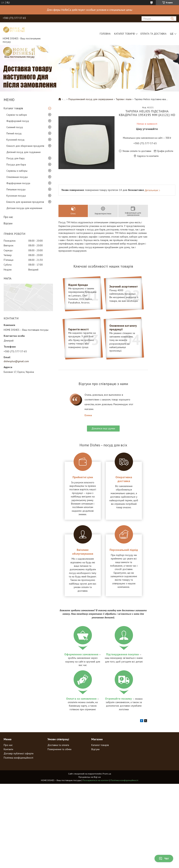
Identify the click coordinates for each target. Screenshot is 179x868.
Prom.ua (107, 774)
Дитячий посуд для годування (23, 152)
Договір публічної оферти (19, 753)
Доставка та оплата (58, 745)
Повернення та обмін (59, 749)
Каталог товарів (124, 34)
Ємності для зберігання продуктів (25, 146)
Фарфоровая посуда (18, 183)
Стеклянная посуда (17, 177)
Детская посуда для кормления (24, 208)
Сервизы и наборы (17, 171)
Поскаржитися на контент (96, 780)
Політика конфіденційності (18, 758)
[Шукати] (172, 19)
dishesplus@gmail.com (16, 361)
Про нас (8, 217)
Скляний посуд (15, 127)
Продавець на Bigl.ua (89, 777)
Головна (105, 34)
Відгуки (8, 223)
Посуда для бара (16, 165)
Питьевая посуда (16, 189)
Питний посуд (14, 133)
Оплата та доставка (153, 34)
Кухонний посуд (15, 140)
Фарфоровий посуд (18, 121)
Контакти (8, 749)
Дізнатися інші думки (103, 428)
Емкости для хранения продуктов (25, 202)
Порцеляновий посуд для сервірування (91, 99)
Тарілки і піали (124, 99)
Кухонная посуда (16, 196)
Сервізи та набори (17, 115)
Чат (164, 858)
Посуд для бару (16, 158)
